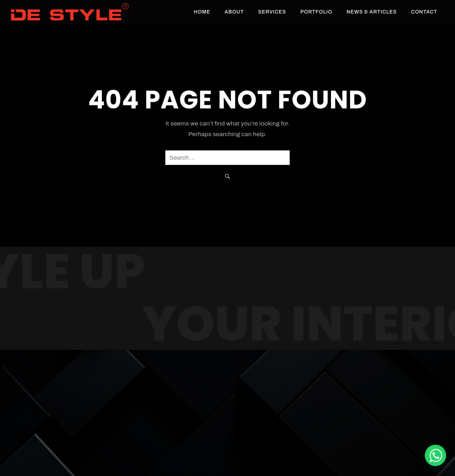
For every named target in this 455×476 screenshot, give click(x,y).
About (234, 12)
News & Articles (372, 12)
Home (202, 12)
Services (272, 12)
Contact (424, 12)
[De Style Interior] (435, 455)
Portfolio (316, 12)
